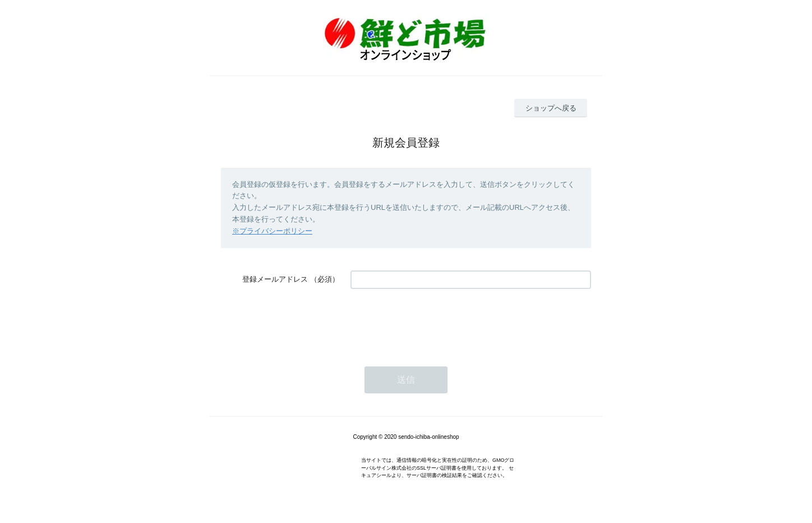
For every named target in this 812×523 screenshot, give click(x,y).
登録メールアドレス (275, 279)
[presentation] (436, 322)
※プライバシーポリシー (272, 231)
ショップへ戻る (551, 108)
